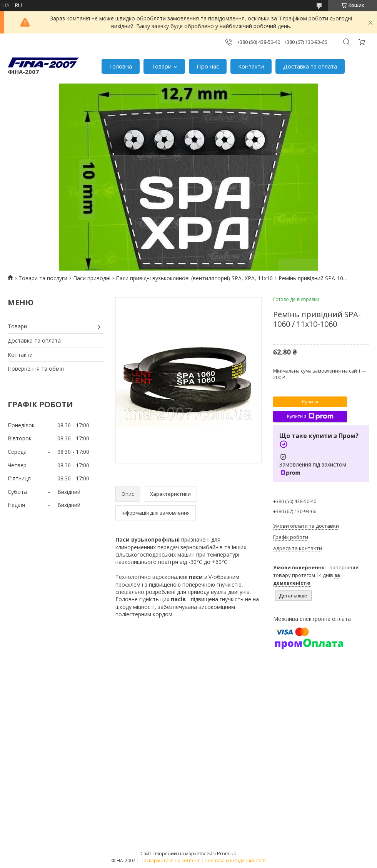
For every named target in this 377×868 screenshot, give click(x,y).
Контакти (251, 66)
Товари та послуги (43, 278)
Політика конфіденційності (235, 860)
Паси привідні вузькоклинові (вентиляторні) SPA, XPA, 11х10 (194, 278)
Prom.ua (227, 853)
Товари (161, 66)
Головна (121, 66)
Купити (310, 402)
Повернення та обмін (36, 369)
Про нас (208, 66)
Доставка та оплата (310, 66)
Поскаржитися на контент (170, 860)
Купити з (310, 416)
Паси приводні (92, 278)
